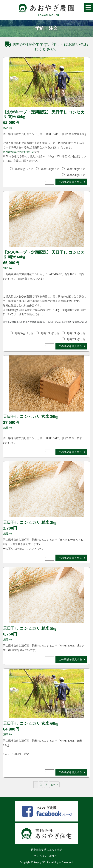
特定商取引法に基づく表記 (46, 850)
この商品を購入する (70, 182)
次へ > (54, 784)
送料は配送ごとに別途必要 (19, 152)
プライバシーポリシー (46, 856)
